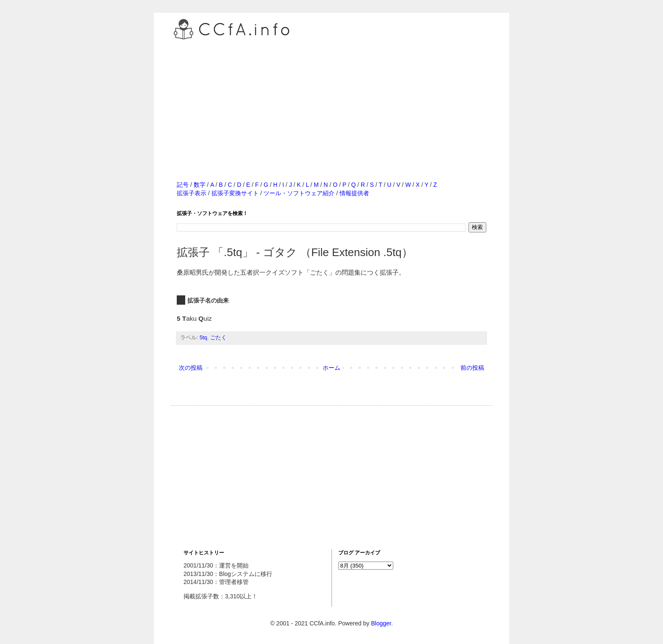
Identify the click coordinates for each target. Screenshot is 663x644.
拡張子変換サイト (235, 193)
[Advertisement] (331, 101)
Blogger (381, 623)
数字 (200, 185)
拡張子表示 (192, 193)
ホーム (331, 368)
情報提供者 (354, 193)
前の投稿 (472, 368)
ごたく (218, 338)
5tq (203, 338)
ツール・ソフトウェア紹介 (299, 193)
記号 (183, 185)
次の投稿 (191, 368)
